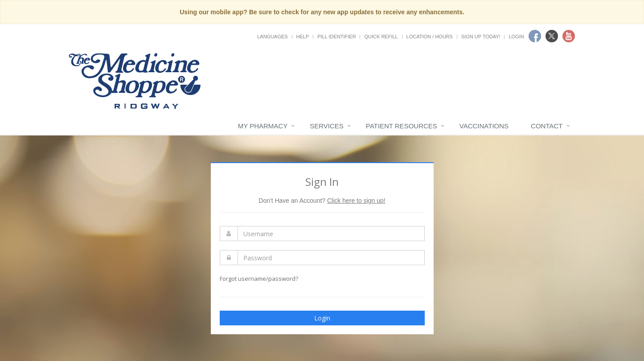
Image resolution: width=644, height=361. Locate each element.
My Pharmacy (263, 126)
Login (516, 37)
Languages (272, 37)
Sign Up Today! (481, 37)
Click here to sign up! (356, 201)
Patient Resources (402, 126)
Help (303, 37)
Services (327, 126)
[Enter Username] (331, 234)
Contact (547, 126)
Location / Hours (430, 37)
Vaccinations (484, 126)
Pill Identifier (336, 37)
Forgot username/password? (259, 279)
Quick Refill (381, 37)
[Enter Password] (331, 258)
